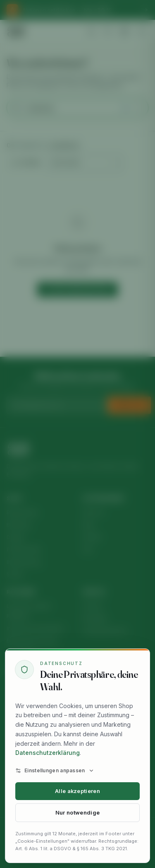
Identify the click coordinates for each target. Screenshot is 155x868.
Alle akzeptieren (77, 791)
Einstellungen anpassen (55, 770)
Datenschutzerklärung (48, 753)
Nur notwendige (77, 813)
